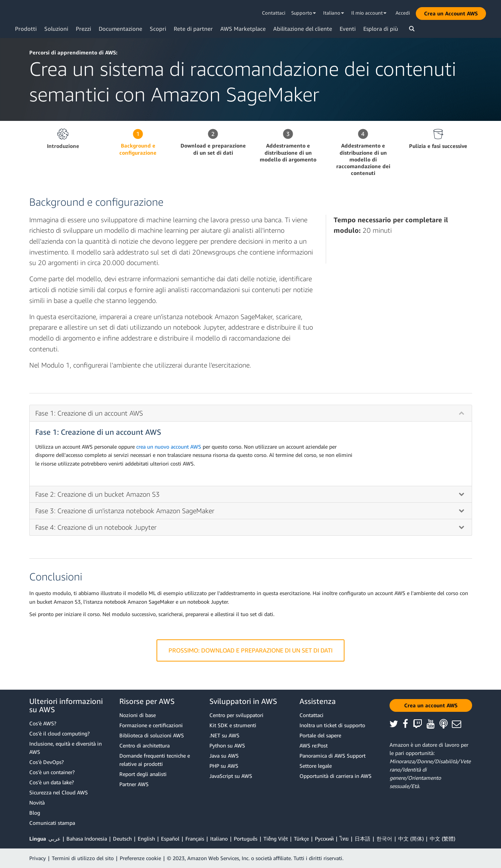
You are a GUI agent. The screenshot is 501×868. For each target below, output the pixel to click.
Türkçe (301, 839)
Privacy (38, 858)
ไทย (344, 839)
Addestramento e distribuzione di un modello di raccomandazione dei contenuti (363, 159)
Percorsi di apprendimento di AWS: (73, 52)
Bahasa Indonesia (87, 839)
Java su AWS (224, 756)
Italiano (219, 839)
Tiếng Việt (276, 839)
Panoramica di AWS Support (332, 756)
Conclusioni (56, 576)
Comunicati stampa (52, 823)
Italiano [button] (334, 13)
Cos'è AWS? (43, 723)
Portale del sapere (320, 735)
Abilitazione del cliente (303, 29)
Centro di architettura (144, 745)
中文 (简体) (411, 839)
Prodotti (26, 29)
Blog (35, 813)
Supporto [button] (304, 13)
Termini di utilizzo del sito (83, 858)
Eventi (348, 29)
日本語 (363, 839)
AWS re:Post (314, 745)
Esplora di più (381, 29)
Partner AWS (134, 784)
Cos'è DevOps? (47, 762)
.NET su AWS (224, 735)
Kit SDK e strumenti (233, 725)
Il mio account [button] (369, 13)
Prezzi (83, 29)
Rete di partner (193, 29)
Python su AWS (227, 745)
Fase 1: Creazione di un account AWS (98, 432)
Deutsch (122, 839)
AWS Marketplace (243, 29)
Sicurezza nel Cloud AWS (59, 792)
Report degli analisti (143, 774)
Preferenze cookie (140, 858)
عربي (54, 839)
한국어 (384, 839)
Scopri (158, 29)
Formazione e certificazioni (151, 725)
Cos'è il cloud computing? (59, 733)
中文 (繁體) (442, 839)
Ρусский (324, 839)
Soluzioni (56, 29)
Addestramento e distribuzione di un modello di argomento (288, 152)
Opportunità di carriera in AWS (336, 776)
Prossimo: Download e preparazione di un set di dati (250, 650)
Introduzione (63, 146)
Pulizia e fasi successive (438, 146)
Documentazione (120, 29)
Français (195, 839)
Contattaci (274, 13)
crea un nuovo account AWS (169, 447)
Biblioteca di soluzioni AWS (152, 735)
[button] (451, 14)
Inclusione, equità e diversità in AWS (65, 748)
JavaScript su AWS (231, 776)
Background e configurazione (138, 149)
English (146, 839)
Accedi (403, 13)
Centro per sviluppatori (236, 715)
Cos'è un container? (52, 772)
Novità (37, 802)
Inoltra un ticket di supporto (332, 725)
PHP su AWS (224, 766)
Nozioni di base (138, 715)
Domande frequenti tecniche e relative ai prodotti (155, 760)
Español (170, 839)
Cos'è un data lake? (52, 782)
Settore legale (316, 766)
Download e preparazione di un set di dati (213, 149)
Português (246, 839)
